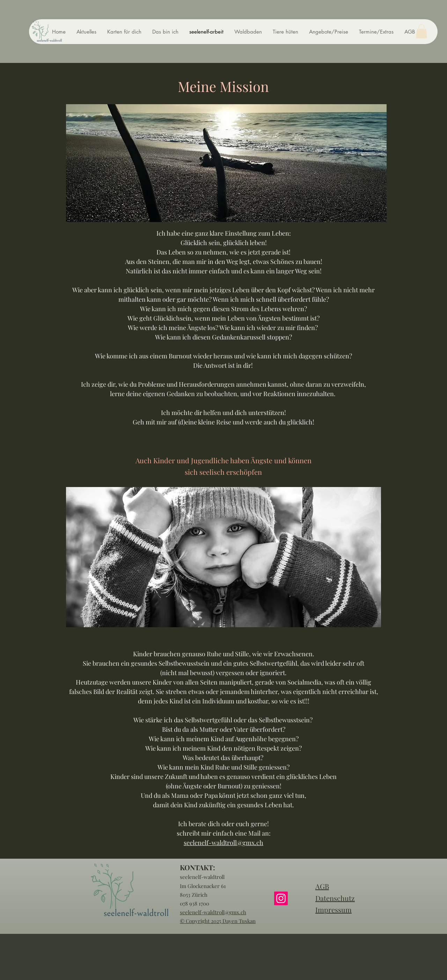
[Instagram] (281, 898)
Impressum (334, 910)
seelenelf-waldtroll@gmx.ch (223, 843)
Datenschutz (335, 898)
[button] (422, 31)
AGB (322, 886)
